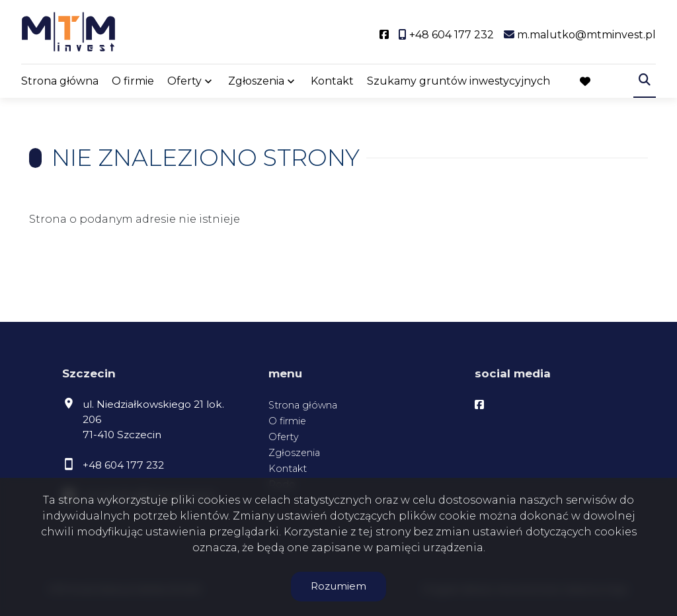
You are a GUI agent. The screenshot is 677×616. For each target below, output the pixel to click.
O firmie (133, 81)
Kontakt (332, 81)
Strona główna (60, 81)
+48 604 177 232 (123, 465)
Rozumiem (338, 586)
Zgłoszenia (256, 81)
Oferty (184, 81)
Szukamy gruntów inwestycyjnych (458, 81)
